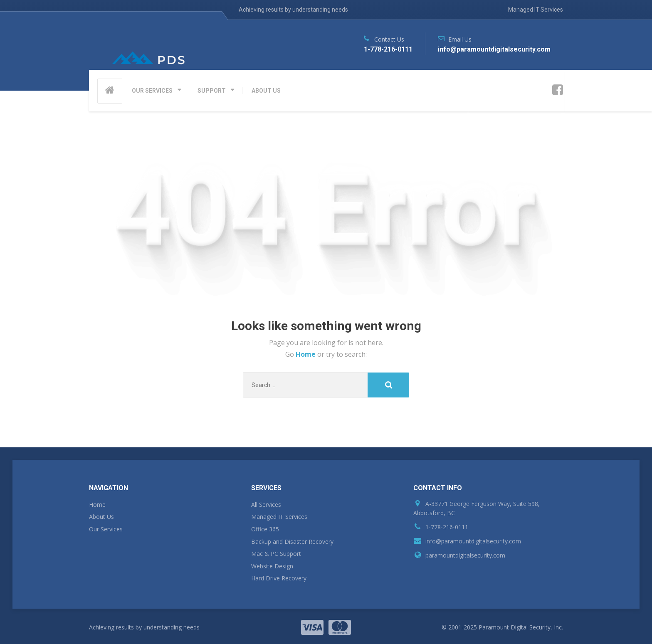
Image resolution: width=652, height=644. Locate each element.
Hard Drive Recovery (279, 578)
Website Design (272, 566)
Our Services (106, 529)
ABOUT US (266, 91)
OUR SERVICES (152, 91)
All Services (266, 505)
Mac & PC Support (276, 554)
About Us (101, 517)
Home (306, 354)
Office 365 (265, 529)
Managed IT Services (536, 10)
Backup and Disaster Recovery (292, 542)
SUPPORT (212, 91)
